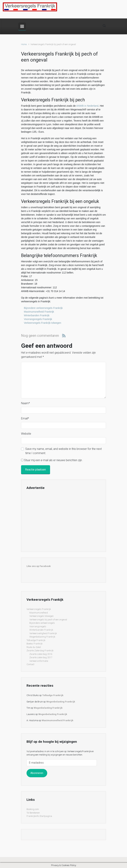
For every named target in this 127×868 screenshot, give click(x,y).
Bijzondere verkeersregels (42, 623)
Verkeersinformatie (39, 661)
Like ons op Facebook (39, 566)
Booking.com (33, 809)
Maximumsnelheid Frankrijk (39, 312)
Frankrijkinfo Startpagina (39, 816)
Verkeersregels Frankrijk (39, 609)
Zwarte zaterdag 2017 (41, 657)
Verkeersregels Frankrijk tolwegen (43, 323)
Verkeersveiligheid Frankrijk (43, 633)
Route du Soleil (34, 647)
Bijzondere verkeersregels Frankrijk (43, 308)
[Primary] (22, 26)
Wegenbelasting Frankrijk (42, 637)
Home (24, 44)
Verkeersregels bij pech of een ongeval (48, 620)
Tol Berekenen (33, 813)
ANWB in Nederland (87, 106)
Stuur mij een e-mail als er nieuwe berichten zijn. (53, 460)
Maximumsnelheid (39, 613)
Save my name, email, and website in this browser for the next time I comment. (63, 451)
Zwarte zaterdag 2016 (41, 654)
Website (26, 434)
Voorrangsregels (38, 626)
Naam (25, 403)
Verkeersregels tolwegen (41, 616)
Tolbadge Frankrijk (36, 640)
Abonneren (37, 773)
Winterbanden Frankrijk (37, 315)
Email (25, 418)
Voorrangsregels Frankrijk (38, 319)
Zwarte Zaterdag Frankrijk (40, 651)
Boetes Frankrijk (34, 644)
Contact (30, 664)
